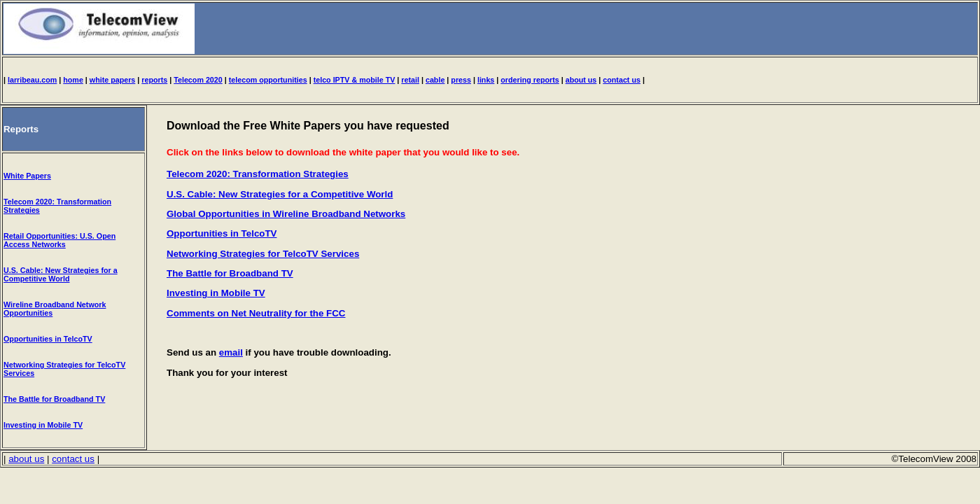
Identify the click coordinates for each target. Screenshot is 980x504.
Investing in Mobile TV (43, 425)
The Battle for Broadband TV (54, 399)
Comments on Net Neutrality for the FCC (256, 313)
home (73, 80)
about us (581, 80)
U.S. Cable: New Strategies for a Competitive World (61, 274)
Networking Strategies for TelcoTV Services (263, 254)
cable (435, 80)
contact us (622, 80)
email (231, 352)
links (486, 80)
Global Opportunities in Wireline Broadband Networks (286, 214)
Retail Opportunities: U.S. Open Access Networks (59, 240)
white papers (113, 80)
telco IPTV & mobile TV (355, 80)
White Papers (27, 176)
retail (410, 80)
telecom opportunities (268, 80)
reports (154, 80)
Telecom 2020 (198, 80)
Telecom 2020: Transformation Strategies (258, 174)
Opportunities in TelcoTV (48, 339)
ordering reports (530, 80)
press (461, 80)
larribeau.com (32, 80)
